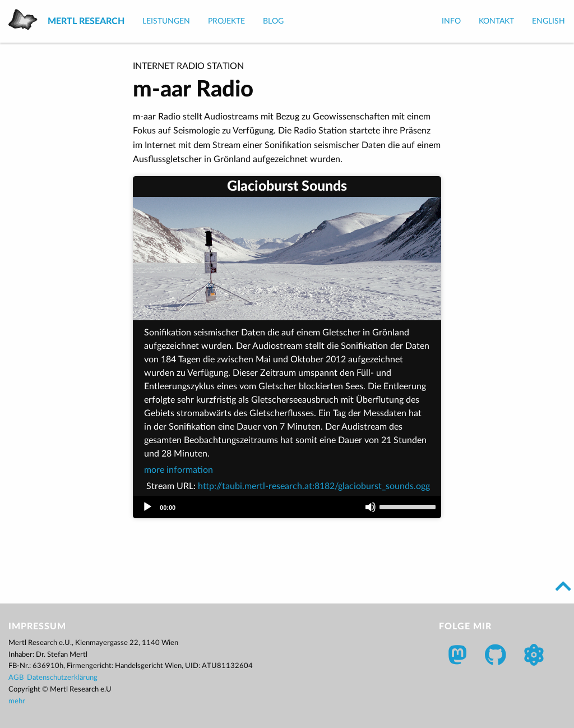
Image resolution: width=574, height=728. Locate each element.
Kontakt (496, 21)
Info (451, 21)
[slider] (408, 507)
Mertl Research (86, 21)
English (548, 21)
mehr (17, 701)
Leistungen (166, 21)
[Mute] (371, 507)
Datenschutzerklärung (62, 678)
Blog (273, 21)
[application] (287, 507)
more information (179, 470)
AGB (16, 678)
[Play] (147, 507)
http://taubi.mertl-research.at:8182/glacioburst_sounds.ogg (314, 486)
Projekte (226, 21)
